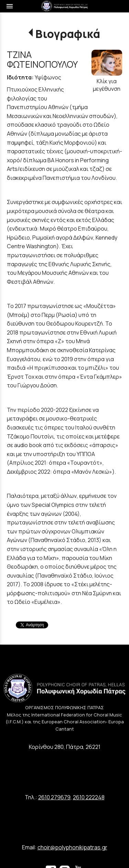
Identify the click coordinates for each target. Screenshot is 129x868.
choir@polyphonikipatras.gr (72, 847)
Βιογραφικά (68, 34)
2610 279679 (54, 797)
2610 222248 (89, 797)
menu (10, 6)
